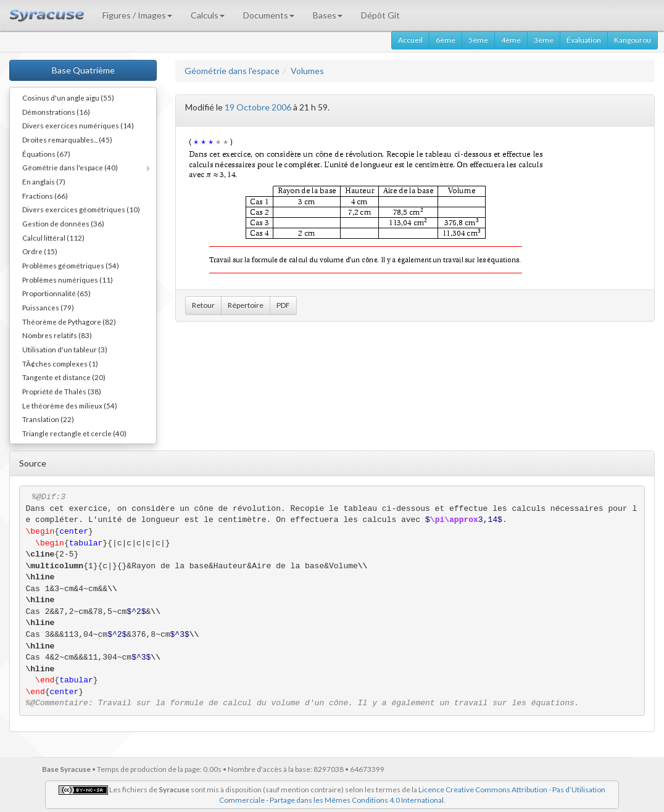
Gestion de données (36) (63, 223)
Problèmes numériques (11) (68, 280)
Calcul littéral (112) (53, 238)
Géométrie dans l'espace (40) (70, 167)
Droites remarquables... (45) (67, 139)
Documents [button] (269, 15)
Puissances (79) (48, 307)
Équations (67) (46, 154)
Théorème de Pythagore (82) (69, 321)
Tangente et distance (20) (64, 377)
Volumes (307, 71)
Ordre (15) (40, 251)
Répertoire (246, 305)
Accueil (410, 40)
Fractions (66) (45, 196)
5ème (478, 40)
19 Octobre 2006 (258, 107)
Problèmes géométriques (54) (71, 265)
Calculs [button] (208, 15)
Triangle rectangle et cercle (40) (74, 433)
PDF (283, 305)
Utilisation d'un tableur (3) (65, 349)
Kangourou (633, 40)
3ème (544, 40)
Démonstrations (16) (56, 112)
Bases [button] (328, 15)
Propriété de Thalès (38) (62, 391)
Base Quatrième (83, 70)
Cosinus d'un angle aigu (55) (68, 97)
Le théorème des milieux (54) (70, 405)
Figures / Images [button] (137, 15)
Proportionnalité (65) (56, 293)
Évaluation (584, 40)
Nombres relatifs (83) (57, 335)
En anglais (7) (44, 181)
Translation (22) (48, 419)
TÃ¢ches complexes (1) (60, 363)
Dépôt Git (380, 15)
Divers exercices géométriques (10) (81, 209)
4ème (511, 40)
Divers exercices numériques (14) (78, 125)
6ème (446, 40)
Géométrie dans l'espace (232, 71)
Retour (203, 305)
